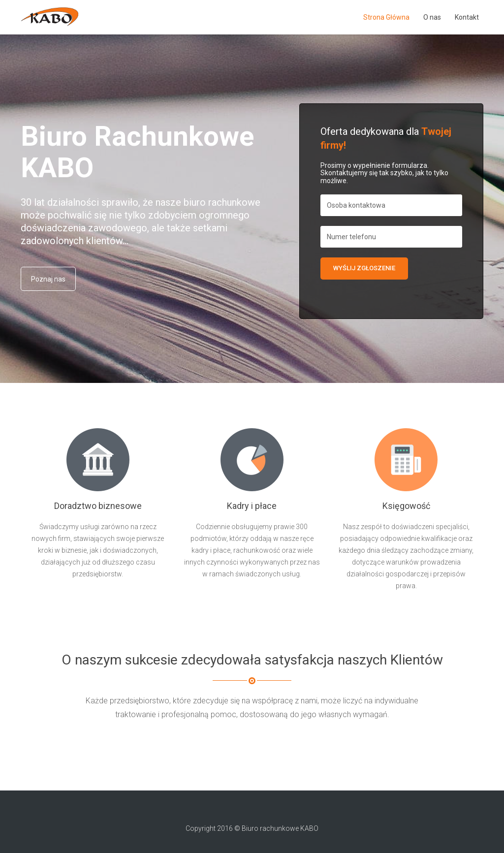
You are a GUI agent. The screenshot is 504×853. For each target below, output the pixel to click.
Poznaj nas (48, 279)
